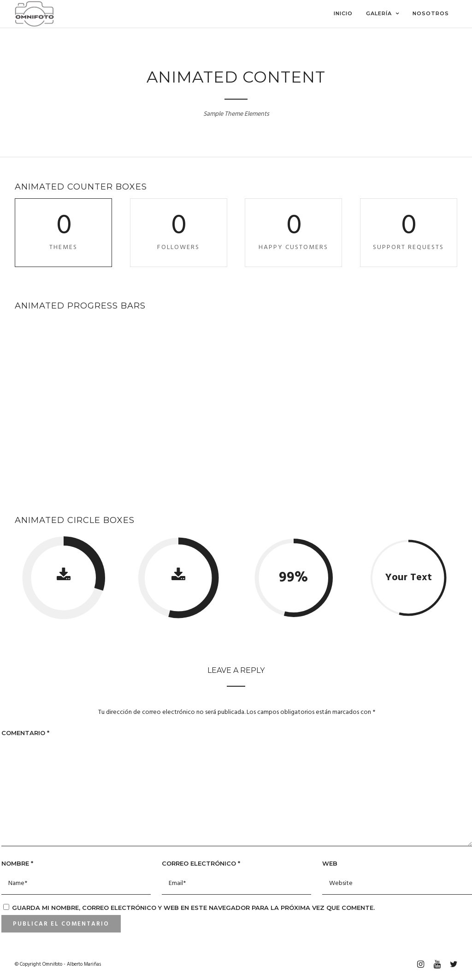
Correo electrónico (201, 863)
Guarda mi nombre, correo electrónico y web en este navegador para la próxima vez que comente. (193, 908)
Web (330, 863)
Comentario (25, 733)
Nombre (17, 863)
